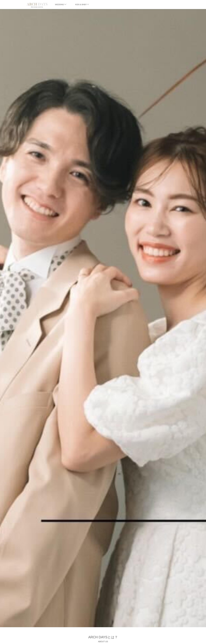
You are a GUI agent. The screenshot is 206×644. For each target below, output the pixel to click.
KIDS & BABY (82, 5)
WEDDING (61, 5)
